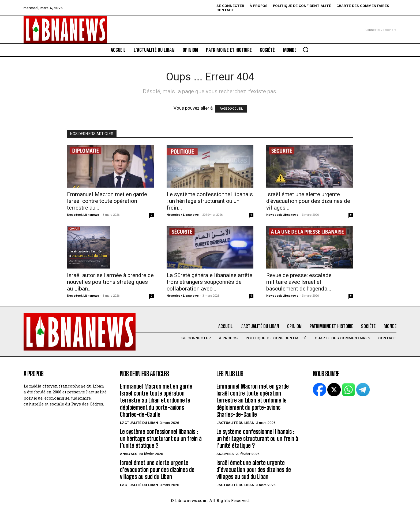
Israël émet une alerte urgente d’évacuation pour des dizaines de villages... (308, 201)
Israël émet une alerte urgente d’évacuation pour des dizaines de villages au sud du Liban (157, 470)
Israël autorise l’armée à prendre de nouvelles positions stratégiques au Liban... (110, 282)
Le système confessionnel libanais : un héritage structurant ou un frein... (210, 201)
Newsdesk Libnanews (83, 215)
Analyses (129, 454)
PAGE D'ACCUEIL (231, 109)
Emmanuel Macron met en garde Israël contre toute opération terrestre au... (107, 201)
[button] (306, 50)
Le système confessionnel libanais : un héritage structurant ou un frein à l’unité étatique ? (161, 439)
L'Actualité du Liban (139, 423)
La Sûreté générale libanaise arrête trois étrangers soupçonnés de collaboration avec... (209, 282)
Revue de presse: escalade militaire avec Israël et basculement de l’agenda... (299, 282)
